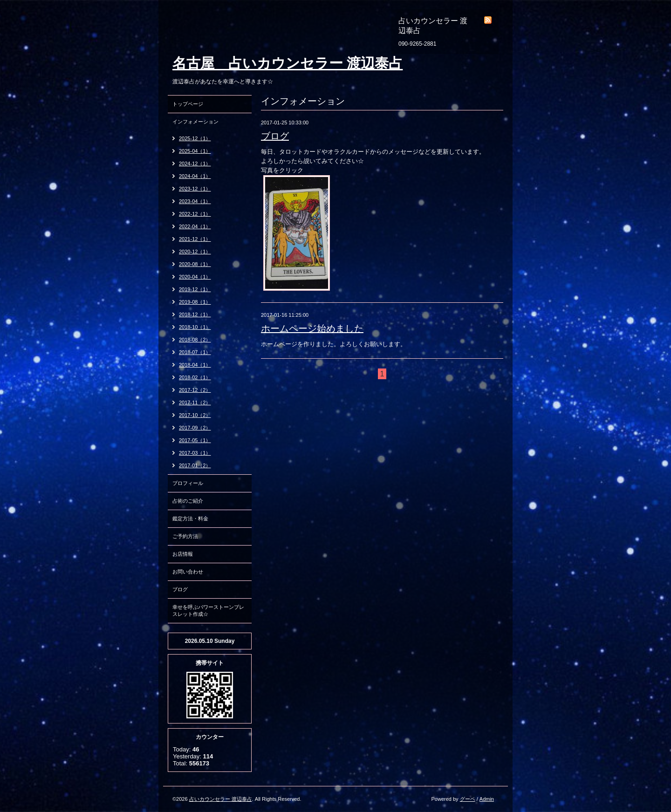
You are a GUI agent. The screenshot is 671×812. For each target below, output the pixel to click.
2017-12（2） (195, 390)
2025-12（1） (195, 138)
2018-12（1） (195, 314)
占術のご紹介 (188, 501)
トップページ (188, 104)
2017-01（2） (195, 465)
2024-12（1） (195, 164)
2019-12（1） (195, 289)
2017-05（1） (195, 440)
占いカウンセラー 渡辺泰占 (221, 799)
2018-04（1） (195, 365)
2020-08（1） (195, 264)
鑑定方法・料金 (190, 519)
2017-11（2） (195, 403)
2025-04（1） (195, 151)
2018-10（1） (195, 327)
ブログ (275, 136)
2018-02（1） (195, 377)
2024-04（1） (195, 176)
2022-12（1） (195, 214)
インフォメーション (195, 122)
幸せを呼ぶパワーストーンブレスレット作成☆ (208, 611)
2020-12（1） (195, 252)
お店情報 (183, 554)
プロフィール (188, 483)
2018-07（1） (195, 352)
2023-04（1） (195, 201)
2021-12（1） (195, 239)
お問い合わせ (188, 572)
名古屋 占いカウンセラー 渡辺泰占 (288, 63)
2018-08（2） (195, 340)
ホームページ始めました (312, 328)
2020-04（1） (195, 277)
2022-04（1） (195, 226)
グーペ (468, 799)
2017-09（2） (195, 428)
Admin (487, 799)
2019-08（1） (195, 302)
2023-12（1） (195, 189)
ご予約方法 (185, 536)
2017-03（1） (195, 453)
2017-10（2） (195, 415)
